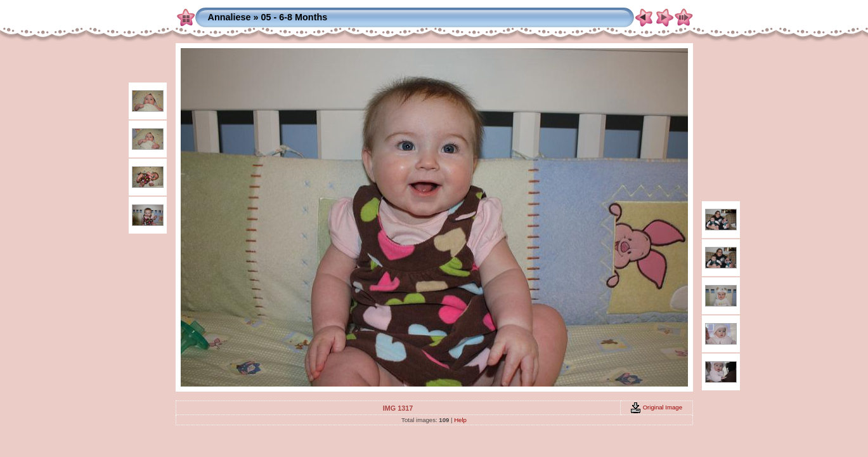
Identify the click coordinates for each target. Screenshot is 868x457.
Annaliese (230, 17)
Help (460, 420)
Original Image (656, 407)
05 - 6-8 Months (294, 17)
